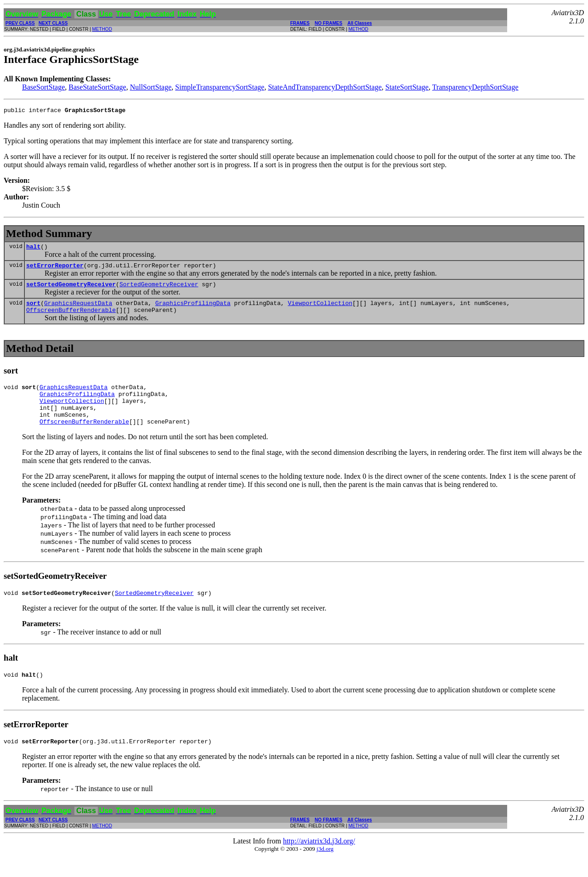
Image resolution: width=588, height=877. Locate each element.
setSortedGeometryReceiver (71, 289)
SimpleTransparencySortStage (220, 87)
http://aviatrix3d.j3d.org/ (319, 862)
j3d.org (325, 869)
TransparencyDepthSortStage (475, 87)
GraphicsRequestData (78, 310)
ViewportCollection (320, 310)
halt (33, 249)
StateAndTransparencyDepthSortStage (325, 87)
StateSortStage (407, 87)
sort (33, 310)
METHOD (102, 29)
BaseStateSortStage (97, 87)
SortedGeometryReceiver (159, 289)
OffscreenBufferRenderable (71, 318)
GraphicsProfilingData (193, 310)
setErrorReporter (55, 269)
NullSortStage (151, 87)
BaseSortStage (43, 87)
